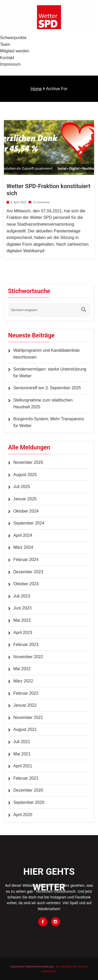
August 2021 (25, 729)
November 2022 (28, 657)
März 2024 (23, 547)
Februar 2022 (26, 693)
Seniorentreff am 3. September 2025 (47, 388)
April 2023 (23, 633)
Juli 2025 (22, 487)
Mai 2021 (22, 754)
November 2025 (28, 462)
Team (5, 44)
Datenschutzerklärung (39, 966)
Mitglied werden (15, 51)
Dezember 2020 (28, 790)
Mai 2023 (22, 620)
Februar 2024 (26, 560)
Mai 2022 (22, 669)
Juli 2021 (22, 742)
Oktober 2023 (26, 584)
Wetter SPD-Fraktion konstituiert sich (48, 190)
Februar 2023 (26, 645)
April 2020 (23, 815)
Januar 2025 (25, 499)
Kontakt (7, 58)
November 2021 (28, 717)
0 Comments (39, 202)
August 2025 (25, 475)
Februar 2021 (26, 778)
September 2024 (29, 523)
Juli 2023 (22, 596)
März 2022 (23, 681)
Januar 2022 (25, 705)
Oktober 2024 (26, 511)
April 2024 (23, 535)
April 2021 (23, 766)
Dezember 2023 (28, 572)
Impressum (10, 64)
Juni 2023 (22, 608)
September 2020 (29, 802)
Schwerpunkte (13, 38)
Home (36, 89)
